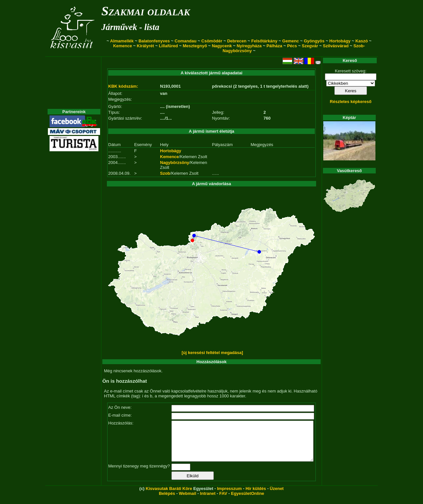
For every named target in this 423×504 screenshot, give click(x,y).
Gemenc (291, 41)
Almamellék (122, 41)
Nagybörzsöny (175, 163)
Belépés (167, 501)
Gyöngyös (314, 41)
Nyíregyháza (249, 46)
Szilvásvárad (336, 46)
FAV (223, 501)
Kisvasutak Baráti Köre (169, 496)
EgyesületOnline (248, 501)
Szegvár (310, 46)
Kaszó (361, 41)
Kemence (123, 46)
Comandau (186, 41)
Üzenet (277, 496)
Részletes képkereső (351, 102)
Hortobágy (340, 41)
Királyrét (146, 46)
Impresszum (229, 496)
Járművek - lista (130, 27)
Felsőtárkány (264, 41)
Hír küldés (256, 496)
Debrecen (237, 41)
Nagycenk (222, 46)
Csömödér (212, 41)
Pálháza (274, 46)
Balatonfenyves (154, 41)
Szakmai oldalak (146, 11)
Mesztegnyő (195, 46)
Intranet (208, 501)
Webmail (188, 501)
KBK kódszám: (123, 86)
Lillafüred (168, 46)
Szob (165, 173)
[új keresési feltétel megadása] (212, 353)
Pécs (292, 46)
